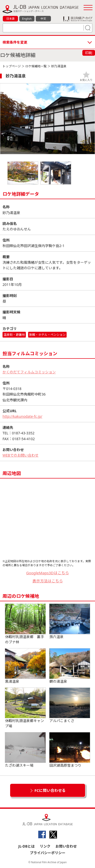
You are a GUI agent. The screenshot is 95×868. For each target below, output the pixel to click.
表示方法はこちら (48, 581)
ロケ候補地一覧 (36, 66)
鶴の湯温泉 (70, 666)
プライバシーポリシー (48, 853)
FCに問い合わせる (50, 790)
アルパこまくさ (70, 705)
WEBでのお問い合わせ (21, 455)
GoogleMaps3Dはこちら (48, 573)
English (27, 19)
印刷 (89, 53)
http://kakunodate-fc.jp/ (22, 416)
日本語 (11, 19)
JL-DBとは (26, 846)
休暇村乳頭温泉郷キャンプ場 (25, 708)
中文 (43, 19)
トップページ (12, 66)
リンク (45, 846)
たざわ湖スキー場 (25, 750)
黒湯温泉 (25, 666)
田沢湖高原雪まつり (70, 750)
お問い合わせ (66, 846)
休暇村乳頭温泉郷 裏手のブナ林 (25, 624)
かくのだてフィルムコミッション (29, 372)
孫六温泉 (70, 621)
